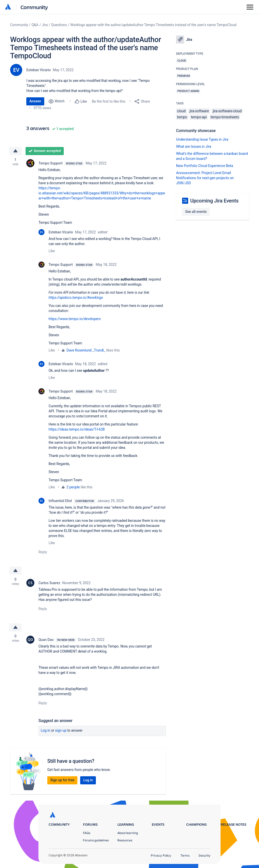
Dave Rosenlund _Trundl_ (86, 350)
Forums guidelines (96, 840)
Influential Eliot (60, 501)
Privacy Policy (161, 855)
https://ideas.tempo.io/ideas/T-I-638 (77, 429)
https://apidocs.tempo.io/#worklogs (76, 298)
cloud (181, 111)
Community (34, 7)
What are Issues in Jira (194, 146)
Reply (43, 552)
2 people (73, 487)
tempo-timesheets (225, 117)
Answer (35, 101)
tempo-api (199, 117)
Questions (59, 25)
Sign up (61, 730)
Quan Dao (46, 640)
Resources (125, 840)
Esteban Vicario (39, 70)
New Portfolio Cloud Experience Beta (205, 166)
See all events (196, 212)
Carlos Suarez (49, 583)
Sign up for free (62, 780)
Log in (46, 730)
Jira (45, 25)
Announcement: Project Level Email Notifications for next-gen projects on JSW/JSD (205, 178)
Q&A (35, 25)
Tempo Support (51, 163)
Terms (185, 855)
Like (52, 251)
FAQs (87, 833)
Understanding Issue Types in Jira (202, 139)
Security (204, 855)
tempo (182, 117)
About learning (128, 833)
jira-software (199, 111)
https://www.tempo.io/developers (75, 319)
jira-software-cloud (227, 111)
